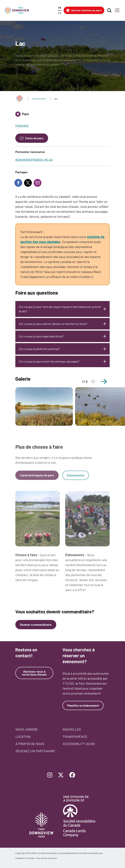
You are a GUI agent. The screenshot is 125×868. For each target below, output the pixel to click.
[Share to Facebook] (18, 183)
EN (60, 13)
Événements (76, 478)
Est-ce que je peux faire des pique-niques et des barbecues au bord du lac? (60, 309)
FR (60, 8)
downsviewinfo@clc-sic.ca (34, 159)
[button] (84, 10)
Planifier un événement (83, 705)
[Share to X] (28, 183)
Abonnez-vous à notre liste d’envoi (34, 673)
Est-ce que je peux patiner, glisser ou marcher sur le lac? (53, 324)
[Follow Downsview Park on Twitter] (61, 775)
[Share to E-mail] (38, 183)
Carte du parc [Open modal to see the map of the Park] (34, 138)
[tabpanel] (44, 406)
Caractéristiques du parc (37, 478)
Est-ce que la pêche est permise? (39, 349)
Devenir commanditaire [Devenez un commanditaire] (36, 624)
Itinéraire (22, 125)
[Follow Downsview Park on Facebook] (72, 775)
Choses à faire (39, 99)
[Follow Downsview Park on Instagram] (50, 775)
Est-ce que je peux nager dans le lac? (42, 336)
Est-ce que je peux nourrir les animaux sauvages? (49, 361)
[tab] (62, 115)
